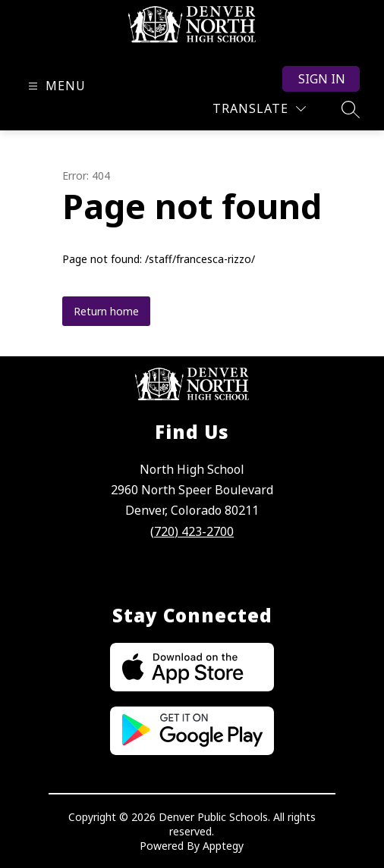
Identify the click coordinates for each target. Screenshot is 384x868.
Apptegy (223, 846)
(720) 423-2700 (192, 531)
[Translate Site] (259, 109)
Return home (106, 311)
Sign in (322, 79)
